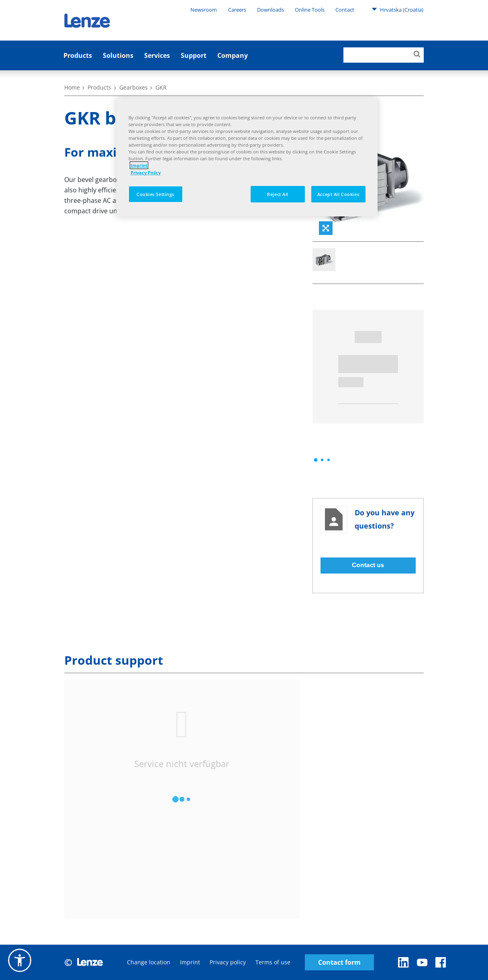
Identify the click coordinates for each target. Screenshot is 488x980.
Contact (345, 10)
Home (72, 87)
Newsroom (204, 10)
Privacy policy (228, 962)
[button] (20, 960)
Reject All (278, 194)
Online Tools (310, 10)
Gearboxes (134, 87)
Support (194, 55)
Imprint (190, 962)
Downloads (271, 10)
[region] (247, 157)
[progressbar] (322, 460)
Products (78, 55)
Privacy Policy (146, 173)
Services (157, 55)
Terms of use (273, 962)
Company (233, 55)
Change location (149, 962)
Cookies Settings (155, 194)
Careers (237, 10)
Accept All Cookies (338, 194)
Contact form (339, 963)
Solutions (118, 55)
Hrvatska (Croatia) (397, 9)
